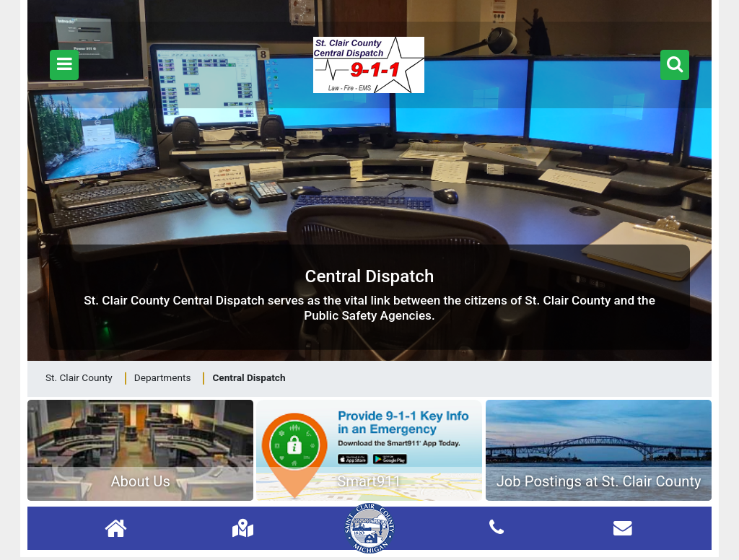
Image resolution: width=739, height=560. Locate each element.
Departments (163, 377)
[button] (64, 65)
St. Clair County (79, 377)
